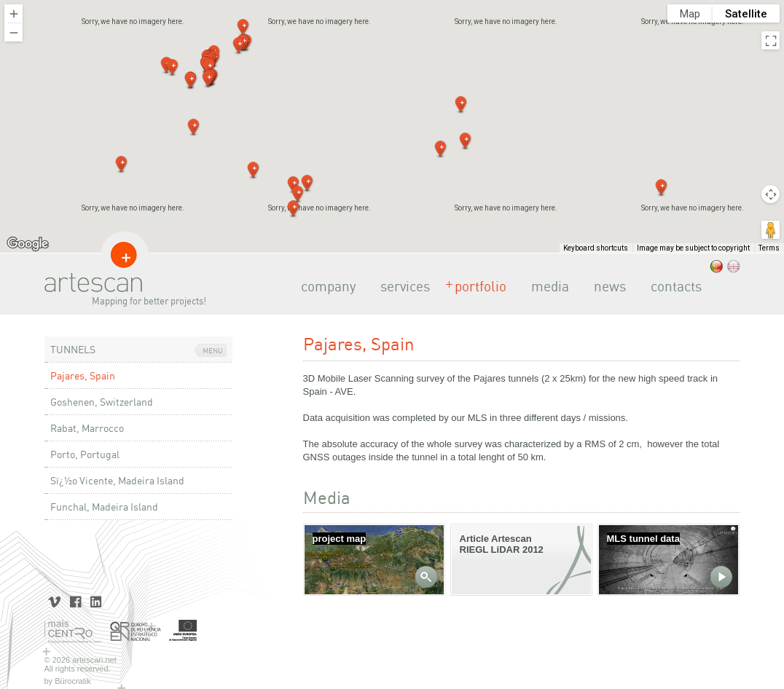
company (324, 287)
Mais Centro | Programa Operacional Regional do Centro (74, 632)
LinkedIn (96, 601)
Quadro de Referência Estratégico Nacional (136, 632)
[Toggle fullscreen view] (771, 40)
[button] (441, 149)
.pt (716, 267)
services (401, 287)
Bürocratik (73, 681)
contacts (672, 287)
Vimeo (55, 601)
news (605, 287)
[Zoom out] (13, 32)
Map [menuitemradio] (690, 14)
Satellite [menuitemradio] (746, 14)
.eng (734, 267)
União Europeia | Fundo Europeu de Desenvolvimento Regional (183, 632)
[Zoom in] (13, 13)
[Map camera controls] (771, 194)
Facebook (75, 601)
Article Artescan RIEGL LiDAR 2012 (502, 544)
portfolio (476, 287)
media (546, 287)
